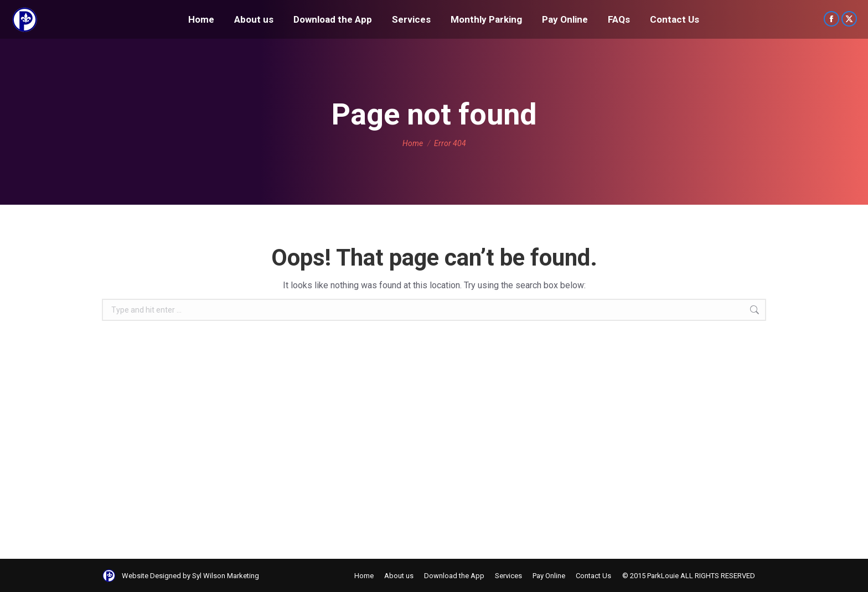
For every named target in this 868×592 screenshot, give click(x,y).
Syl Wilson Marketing (226, 576)
